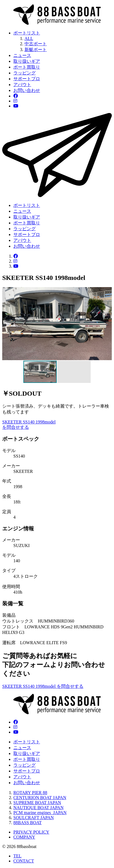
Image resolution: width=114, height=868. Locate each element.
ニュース (22, 55)
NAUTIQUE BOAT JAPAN (38, 808)
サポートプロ (27, 79)
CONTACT (24, 861)
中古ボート (36, 44)
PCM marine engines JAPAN (40, 813)
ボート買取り (27, 67)
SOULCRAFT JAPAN (34, 818)
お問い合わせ (27, 90)
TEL (17, 856)
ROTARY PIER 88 (30, 793)
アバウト (22, 85)
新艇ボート (36, 50)
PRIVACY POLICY (31, 832)
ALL (29, 38)
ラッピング (24, 73)
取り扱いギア (27, 61)
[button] (107, 323)
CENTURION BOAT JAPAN (40, 798)
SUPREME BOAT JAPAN (37, 803)
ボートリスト (27, 33)
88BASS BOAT (28, 823)
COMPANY (24, 837)
